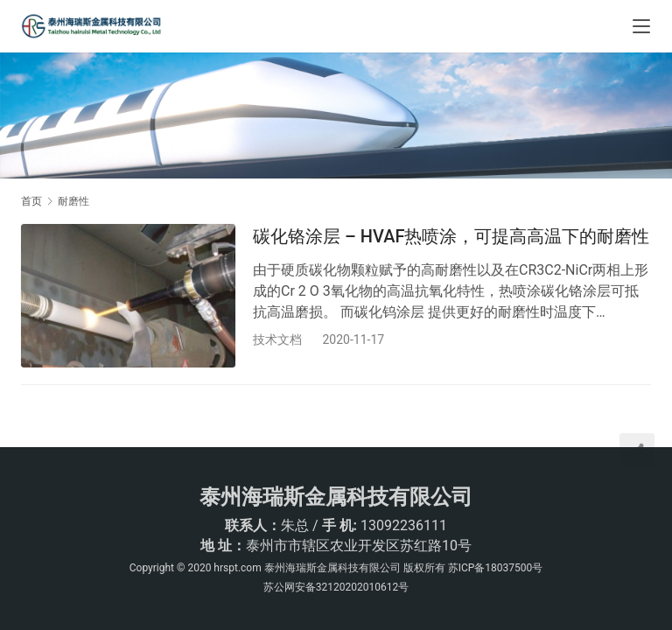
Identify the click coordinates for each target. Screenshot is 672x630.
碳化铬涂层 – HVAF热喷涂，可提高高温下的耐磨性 (451, 236)
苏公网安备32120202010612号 (336, 587)
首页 (31, 201)
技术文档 (277, 339)
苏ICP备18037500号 (496, 568)
